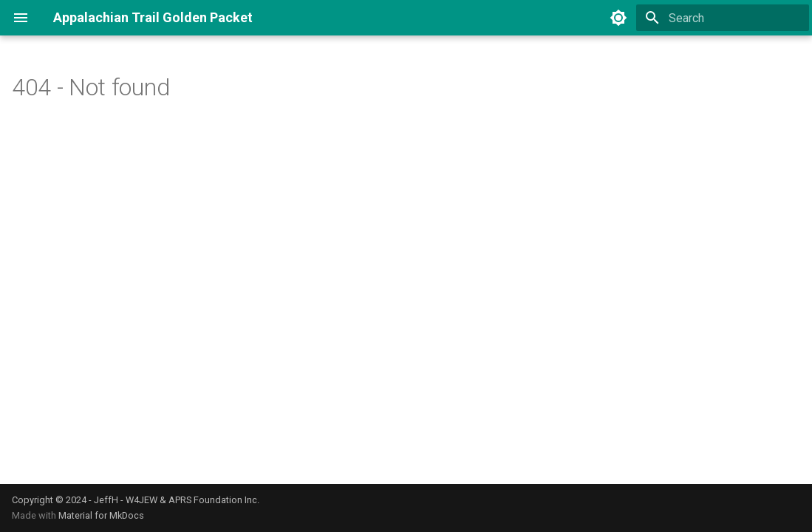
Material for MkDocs (101, 515)
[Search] (723, 18)
